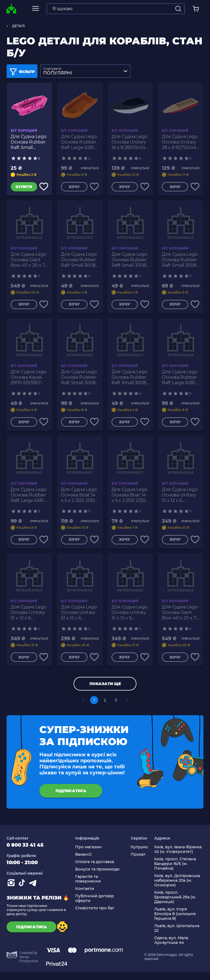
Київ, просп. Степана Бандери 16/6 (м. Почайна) (175, 872)
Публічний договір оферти (95, 906)
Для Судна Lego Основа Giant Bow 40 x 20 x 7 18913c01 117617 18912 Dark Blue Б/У (29, 261)
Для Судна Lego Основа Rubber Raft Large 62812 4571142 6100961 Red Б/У (29, 500)
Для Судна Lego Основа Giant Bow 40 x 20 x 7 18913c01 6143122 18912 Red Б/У (180, 619)
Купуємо (139, 855)
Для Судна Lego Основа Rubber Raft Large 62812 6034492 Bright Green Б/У (180, 381)
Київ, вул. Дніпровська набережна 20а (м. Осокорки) (177, 888)
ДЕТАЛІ (18, 26)
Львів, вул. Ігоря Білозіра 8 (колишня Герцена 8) (175, 922)
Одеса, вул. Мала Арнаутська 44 (171, 948)
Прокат (138, 862)
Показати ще (105, 692)
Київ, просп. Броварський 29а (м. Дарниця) (175, 905)
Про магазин (88, 855)
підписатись (71, 799)
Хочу (73, 188)
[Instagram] (12, 892)
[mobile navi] (36, 9)
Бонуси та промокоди (97, 877)
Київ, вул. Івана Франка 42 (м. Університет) (178, 857)
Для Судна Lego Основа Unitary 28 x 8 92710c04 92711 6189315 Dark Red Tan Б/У (180, 142)
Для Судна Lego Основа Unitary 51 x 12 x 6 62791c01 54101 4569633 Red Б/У (181, 500)
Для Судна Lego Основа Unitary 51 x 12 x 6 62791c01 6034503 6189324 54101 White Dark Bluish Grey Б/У (79, 619)
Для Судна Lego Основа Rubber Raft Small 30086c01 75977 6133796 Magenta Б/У (29, 142)
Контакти (85, 897)
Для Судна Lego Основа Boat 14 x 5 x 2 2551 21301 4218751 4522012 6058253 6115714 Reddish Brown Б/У (129, 500)
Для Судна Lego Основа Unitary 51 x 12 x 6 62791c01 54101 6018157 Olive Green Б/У (29, 619)
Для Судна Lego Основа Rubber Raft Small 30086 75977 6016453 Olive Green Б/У (130, 381)
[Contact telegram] (34, 892)
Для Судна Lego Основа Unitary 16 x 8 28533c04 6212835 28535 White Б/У (129, 142)
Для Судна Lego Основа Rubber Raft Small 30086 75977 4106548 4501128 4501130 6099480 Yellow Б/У (80, 261)
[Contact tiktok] (23, 892)
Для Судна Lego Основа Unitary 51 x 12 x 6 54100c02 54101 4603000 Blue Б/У (130, 619)
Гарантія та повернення (88, 887)
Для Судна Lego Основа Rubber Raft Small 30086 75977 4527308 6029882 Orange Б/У (130, 261)
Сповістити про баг (95, 916)
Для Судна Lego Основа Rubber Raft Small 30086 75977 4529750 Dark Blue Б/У (80, 381)
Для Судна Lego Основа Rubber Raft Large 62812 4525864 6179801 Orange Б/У (79, 142)
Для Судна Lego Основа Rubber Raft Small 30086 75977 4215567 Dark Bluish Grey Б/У (180, 261)
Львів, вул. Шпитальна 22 (177, 936)
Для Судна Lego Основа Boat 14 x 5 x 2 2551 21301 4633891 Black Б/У (79, 500)
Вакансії (83, 862)
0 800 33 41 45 (25, 853)
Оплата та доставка (95, 870)
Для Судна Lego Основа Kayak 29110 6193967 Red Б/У (29, 381)
